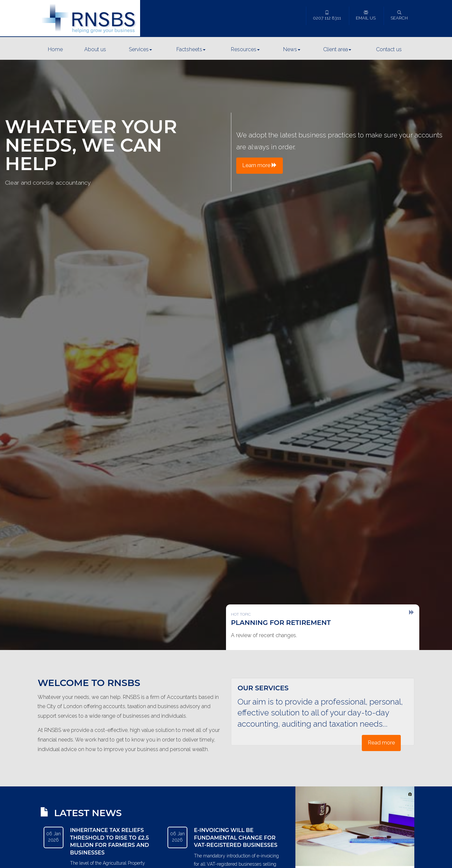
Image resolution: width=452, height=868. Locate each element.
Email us (366, 15)
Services (140, 49)
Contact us (389, 49)
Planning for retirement (281, 623)
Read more (381, 743)
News (292, 49)
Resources (245, 49)
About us (95, 49)
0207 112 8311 (327, 15)
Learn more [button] (260, 165)
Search (399, 15)
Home (55, 49)
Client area (337, 49)
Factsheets (191, 49)
